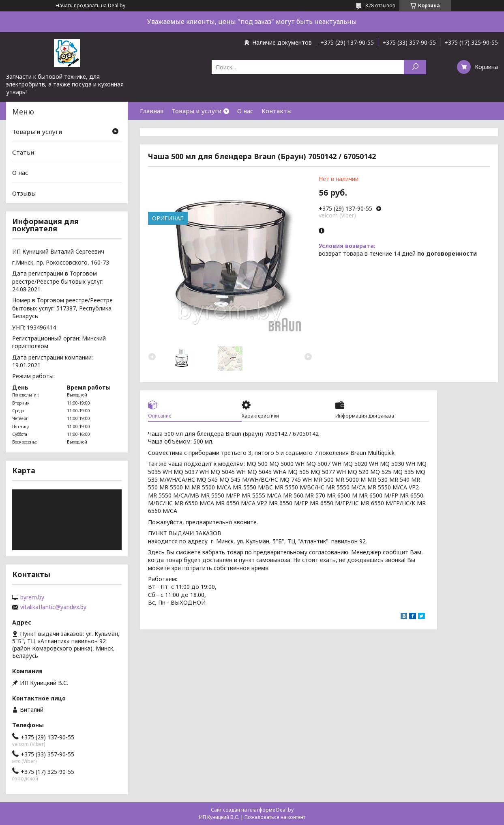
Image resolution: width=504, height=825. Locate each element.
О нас (245, 111)
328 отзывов (380, 5)
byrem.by (32, 597)
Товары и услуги (196, 111)
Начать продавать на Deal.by (90, 6)
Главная (152, 111)
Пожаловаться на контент (275, 817)
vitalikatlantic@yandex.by (53, 607)
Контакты (277, 111)
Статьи (23, 152)
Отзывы (24, 193)
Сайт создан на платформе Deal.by (252, 810)
